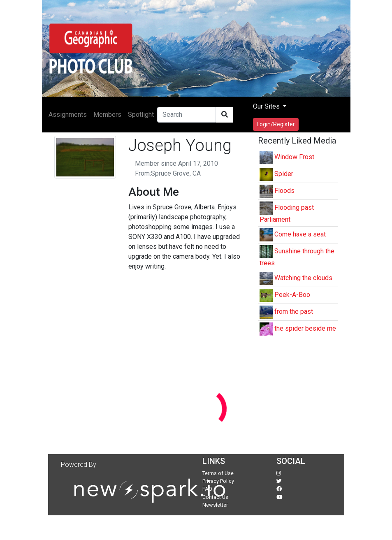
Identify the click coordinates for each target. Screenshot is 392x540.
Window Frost (294, 157)
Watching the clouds (303, 278)
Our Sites (267, 106)
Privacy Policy (218, 481)
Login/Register (276, 124)
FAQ (207, 489)
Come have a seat (300, 234)
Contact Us (215, 497)
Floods (284, 191)
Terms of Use (218, 473)
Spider (284, 174)
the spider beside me (305, 328)
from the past (294, 312)
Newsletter (215, 505)
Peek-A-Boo (292, 295)
